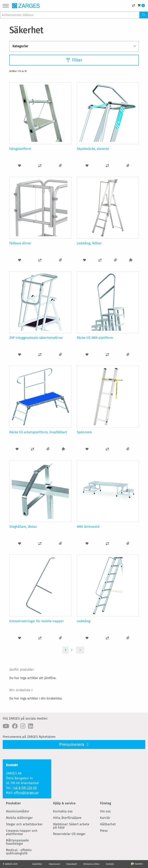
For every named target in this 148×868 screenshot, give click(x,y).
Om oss (105, 811)
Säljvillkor (37, 864)
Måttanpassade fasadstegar (17, 842)
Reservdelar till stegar (69, 834)
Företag (106, 803)
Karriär (105, 818)
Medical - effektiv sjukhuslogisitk (19, 852)
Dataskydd (72, 864)
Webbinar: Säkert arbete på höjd (71, 826)
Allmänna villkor (91, 864)
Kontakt (110, 864)
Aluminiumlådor (18, 811)
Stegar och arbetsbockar (24, 824)
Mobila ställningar (19, 818)
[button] (20, 166)
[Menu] (6, 7)
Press (104, 831)
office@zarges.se (26, 793)
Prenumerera (72, 744)
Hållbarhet (108, 824)
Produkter (13, 803)
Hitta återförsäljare (67, 818)
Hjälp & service (64, 803)
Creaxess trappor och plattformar (22, 832)
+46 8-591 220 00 (25, 788)
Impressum (54, 864)
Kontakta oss (63, 811)
